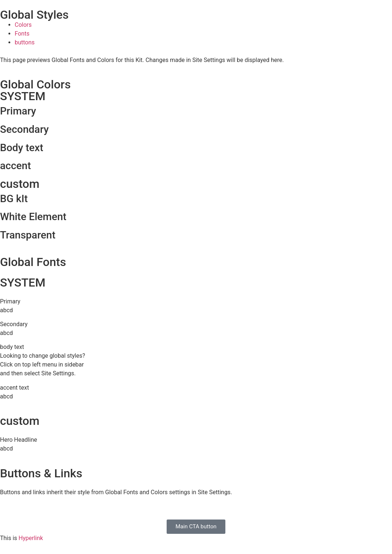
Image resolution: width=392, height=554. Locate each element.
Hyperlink (31, 538)
